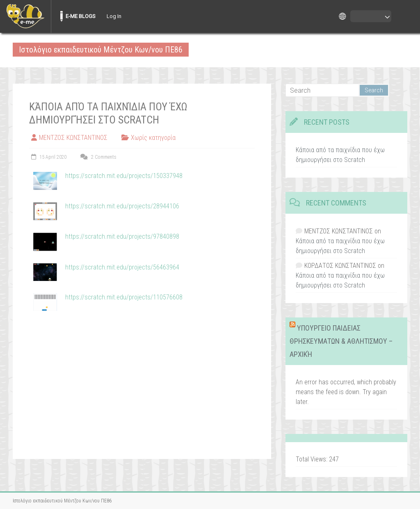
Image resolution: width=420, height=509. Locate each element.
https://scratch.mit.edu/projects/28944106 (122, 206)
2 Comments (97, 157)
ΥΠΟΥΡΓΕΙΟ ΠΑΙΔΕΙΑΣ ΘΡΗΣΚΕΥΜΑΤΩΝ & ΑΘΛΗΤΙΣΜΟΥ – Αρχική (341, 341)
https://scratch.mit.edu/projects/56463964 (122, 267)
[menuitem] (25, 16)
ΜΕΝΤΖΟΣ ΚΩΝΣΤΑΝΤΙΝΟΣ (73, 138)
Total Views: (312, 459)
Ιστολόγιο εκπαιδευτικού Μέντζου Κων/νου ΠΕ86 (101, 50)
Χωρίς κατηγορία (153, 138)
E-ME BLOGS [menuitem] (81, 16)
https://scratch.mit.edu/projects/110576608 (124, 297)
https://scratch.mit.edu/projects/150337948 (124, 176)
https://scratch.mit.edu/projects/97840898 (122, 236)
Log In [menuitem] (114, 16)
